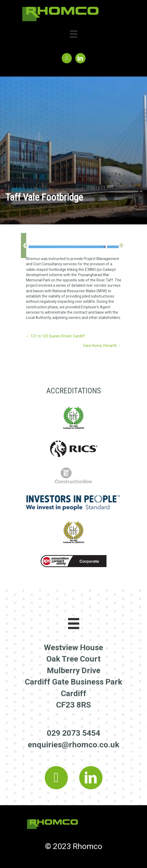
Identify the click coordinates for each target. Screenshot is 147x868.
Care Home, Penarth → (102, 346)
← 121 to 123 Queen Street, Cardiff (55, 336)
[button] (26, 246)
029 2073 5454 (73, 733)
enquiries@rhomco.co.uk (73, 745)
